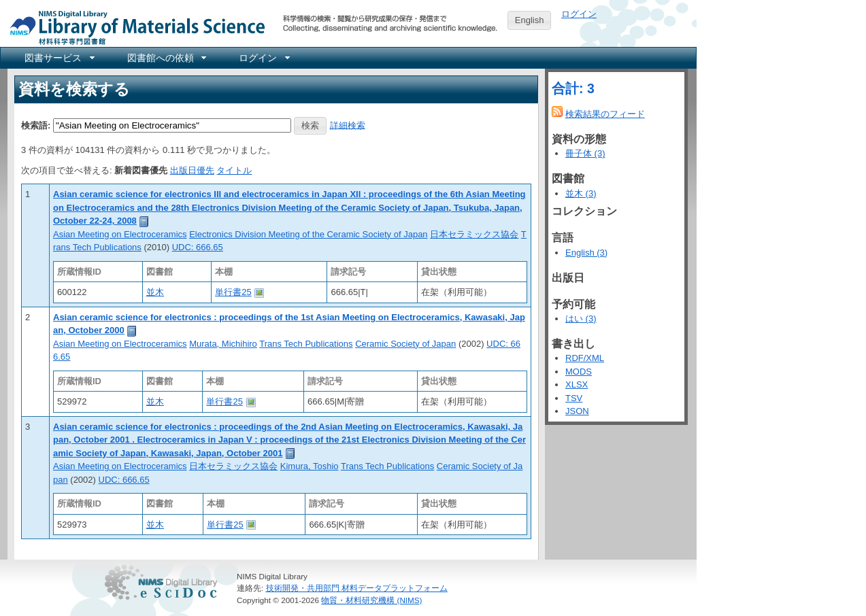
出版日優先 (192, 170)
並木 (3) (581, 193)
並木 (155, 292)
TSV (574, 398)
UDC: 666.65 (198, 247)
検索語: (36, 125)
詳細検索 (348, 125)
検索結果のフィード (605, 114)
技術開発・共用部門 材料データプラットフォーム (357, 588)
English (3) (586, 253)
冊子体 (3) (585, 153)
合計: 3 (573, 88)
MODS (579, 372)
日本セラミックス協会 (474, 234)
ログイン (579, 14)
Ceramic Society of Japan (405, 344)
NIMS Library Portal (133, 27)
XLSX (577, 384)
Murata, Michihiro (223, 344)
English (530, 20)
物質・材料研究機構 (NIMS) (371, 600)
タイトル (234, 170)
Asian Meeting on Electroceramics (120, 234)
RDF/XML (585, 358)
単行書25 (233, 292)
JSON (577, 411)
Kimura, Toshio (310, 466)
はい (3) (581, 319)
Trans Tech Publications (306, 344)
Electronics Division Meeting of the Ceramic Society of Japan (308, 234)
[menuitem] (59, 58)
